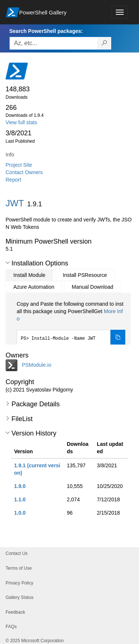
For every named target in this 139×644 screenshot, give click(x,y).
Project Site (19, 165)
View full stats (21, 122)
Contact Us (16, 553)
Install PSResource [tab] (85, 275)
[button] (8, 263)
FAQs (11, 627)
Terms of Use (19, 568)
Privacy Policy (19, 583)
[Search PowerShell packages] (104, 43)
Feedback (15, 612)
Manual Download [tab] (93, 287)
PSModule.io (37, 365)
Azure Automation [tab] (34, 287)
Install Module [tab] (29, 275)
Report (13, 180)
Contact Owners (24, 172)
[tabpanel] (71, 323)
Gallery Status (19, 597)
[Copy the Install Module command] (118, 338)
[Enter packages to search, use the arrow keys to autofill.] (53, 43)
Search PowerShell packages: (46, 31)
